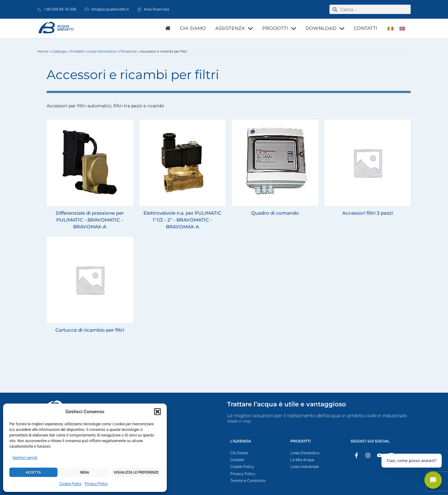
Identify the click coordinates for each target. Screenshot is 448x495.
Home (43, 51)
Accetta (33, 472)
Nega (85, 472)
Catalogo (59, 51)
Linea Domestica (102, 51)
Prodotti (77, 51)
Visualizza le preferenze (136, 472)
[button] (157, 412)
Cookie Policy (70, 484)
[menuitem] (390, 28)
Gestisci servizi (25, 458)
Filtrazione (128, 51)
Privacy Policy (96, 484)
